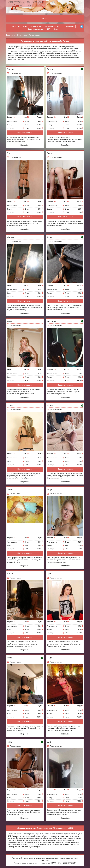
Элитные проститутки (53, 26)
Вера (49, 153)
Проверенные (69, 26)
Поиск (56, 29)
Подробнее (25, 145)
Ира (49, 574)
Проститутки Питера (20, 26)
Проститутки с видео (36, 29)
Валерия (11, 69)
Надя (50, 658)
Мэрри (10, 658)
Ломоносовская (16, 73)
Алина (50, 405)
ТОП (49, 29)
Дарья (10, 405)
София (10, 489)
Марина (11, 237)
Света (50, 69)
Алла (49, 237)
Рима (9, 321)
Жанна (10, 574)
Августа (51, 489)
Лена (9, 742)
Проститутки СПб (69, 863)
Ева (9, 153)
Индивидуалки (36, 26)
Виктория (52, 321)
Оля (49, 742)
